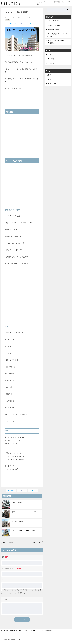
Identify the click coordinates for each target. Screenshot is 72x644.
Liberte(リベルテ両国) (54, 25)
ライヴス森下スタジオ (18, 521)
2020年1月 (51, 55)
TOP (15, 631)
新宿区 (49, 79)
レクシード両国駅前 (17, 503)
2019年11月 (51, 63)
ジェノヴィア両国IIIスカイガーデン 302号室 (24, 531)
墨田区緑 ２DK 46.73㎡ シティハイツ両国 (24, 512)
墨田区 (7, 20)
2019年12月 (51, 59)
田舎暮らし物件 (52, 84)
